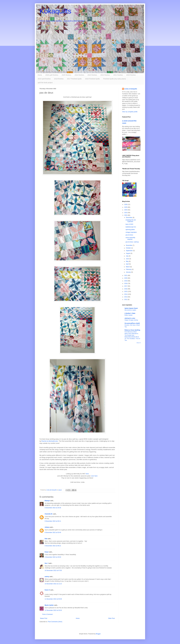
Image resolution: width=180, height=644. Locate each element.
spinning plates (130, 230)
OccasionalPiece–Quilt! (132, 323)
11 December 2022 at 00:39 (53, 599)
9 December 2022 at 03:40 (53, 532)
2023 (126, 213)
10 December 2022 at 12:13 (53, 584)
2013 (126, 297)
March (128, 267)
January (129, 272)
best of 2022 (129, 224)
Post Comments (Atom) (55, 622)
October (129, 248)
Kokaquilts (55, 11)
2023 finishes (92, 75)
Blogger (98, 634)
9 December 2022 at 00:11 (53, 521)
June (128, 259)
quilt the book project (45, 83)
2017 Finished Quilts (74, 79)
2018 (126, 283)
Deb (46, 539)
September (129, 251)
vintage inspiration (131, 232)
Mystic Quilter (49, 605)
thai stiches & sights (130, 310)
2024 (126, 210)
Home (40, 75)
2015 (126, 291)
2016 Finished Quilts (92, 79)
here (87, 474)
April (127, 264)
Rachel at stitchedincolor (50, 441)
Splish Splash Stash (131, 308)
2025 (126, 207)
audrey (47, 577)
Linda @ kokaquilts (131, 89)
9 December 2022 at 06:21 (53, 546)
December (129, 218)
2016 (126, 289)
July (127, 256)
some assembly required (130, 238)
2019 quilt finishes (44, 79)
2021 (126, 275)
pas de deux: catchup (132, 242)
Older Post (111, 618)
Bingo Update (129, 315)
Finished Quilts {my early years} (115, 79)
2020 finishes (131, 75)
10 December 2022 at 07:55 (53, 570)
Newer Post (44, 618)
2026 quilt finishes (52, 75)
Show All (139, 343)
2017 (126, 286)
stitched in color (130, 318)
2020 (126, 278)
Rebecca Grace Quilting (132, 330)
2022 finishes (105, 75)
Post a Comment (47, 614)
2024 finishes (79, 75)
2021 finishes (118, 75)
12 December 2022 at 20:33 (53, 610)
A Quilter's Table (130, 313)
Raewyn (47, 501)
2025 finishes (66, 75)
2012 (126, 300)
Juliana (47, 527)
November (129, 245)
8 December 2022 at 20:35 (53, 508)
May (127, 261)
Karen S (47, 590)
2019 (126, 281)
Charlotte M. (49, 514)
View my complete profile (130, 112)
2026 (126, 204)
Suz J (46, 563)
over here (94, 476)
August (128, 253)
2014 (126, 294)
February (129, 269)
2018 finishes (59, 79)
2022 (126, 215)
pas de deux (129, 235)
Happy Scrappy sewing (131, 320)
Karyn (47, 552)
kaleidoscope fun (131, 227)
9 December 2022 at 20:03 (53, 557)
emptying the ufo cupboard (131, 221)
